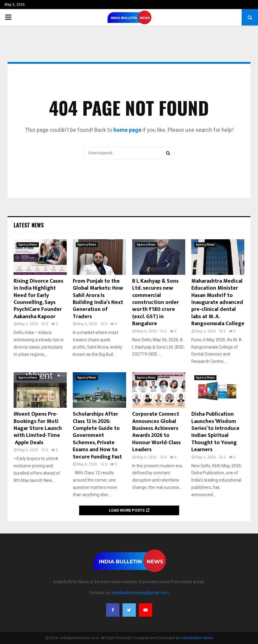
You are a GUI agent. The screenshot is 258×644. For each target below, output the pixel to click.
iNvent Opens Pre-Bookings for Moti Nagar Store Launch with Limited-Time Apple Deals (38, 428)
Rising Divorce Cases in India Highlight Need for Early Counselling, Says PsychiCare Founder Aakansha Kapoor (39, 299)
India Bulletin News (197, 638)
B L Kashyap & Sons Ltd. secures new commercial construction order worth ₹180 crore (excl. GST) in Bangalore (156, 302)
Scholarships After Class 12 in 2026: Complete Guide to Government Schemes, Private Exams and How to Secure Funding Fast (97, 435)
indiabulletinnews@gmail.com (140, 593)
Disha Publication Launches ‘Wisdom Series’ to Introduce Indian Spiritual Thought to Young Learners (215, 432)
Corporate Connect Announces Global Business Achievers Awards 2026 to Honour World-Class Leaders (156, 432)
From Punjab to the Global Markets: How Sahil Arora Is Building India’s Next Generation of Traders (98, 299)
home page (127, 130)
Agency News (28, 245)
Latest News (29, 225)
